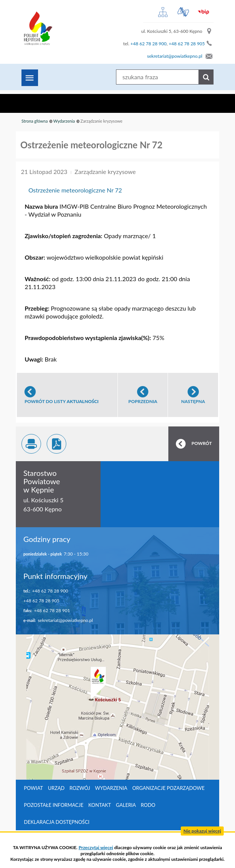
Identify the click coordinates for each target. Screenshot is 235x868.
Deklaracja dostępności (57, 822)
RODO (148, 805)
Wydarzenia (64, 121)
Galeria (126, 805)
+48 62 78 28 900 (148, 44)
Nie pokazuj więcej (202, 831)
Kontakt (100, 805)
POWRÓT (202, 443)
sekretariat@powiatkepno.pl (175, 56)
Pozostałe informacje (54, 805)
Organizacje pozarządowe (168, 788)
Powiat (34, 788)
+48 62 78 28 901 (52, 610)
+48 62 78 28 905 (187, 44)
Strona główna (35, 121)
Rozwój (80, 788)
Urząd (56, 788)
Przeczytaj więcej (96, 847)
